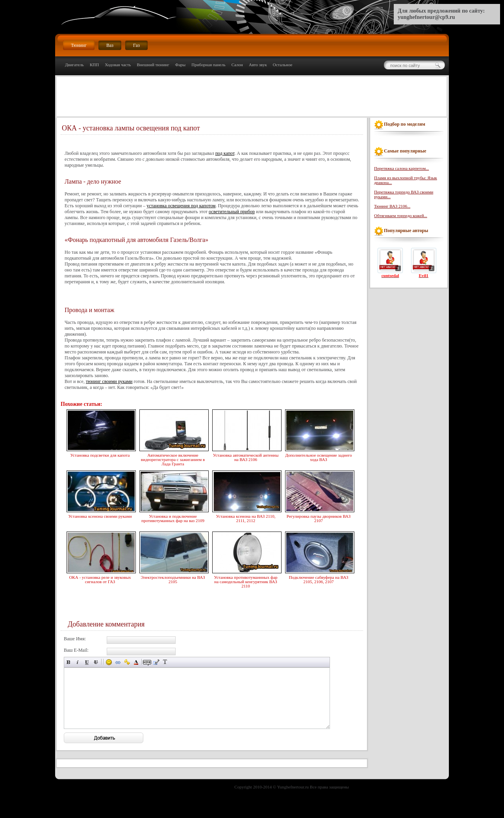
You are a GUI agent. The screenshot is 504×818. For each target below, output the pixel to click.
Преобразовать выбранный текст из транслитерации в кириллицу (165, 662)
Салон (237, 65)
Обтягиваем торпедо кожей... (401, 216)
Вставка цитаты (156, 662)
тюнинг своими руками (109, 381)
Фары (180, 65)
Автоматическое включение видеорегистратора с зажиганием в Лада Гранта (173, 459)
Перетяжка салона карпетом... (401, 168)
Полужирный (69, 662)
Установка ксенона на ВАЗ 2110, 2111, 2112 (246, 518)
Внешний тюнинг (153, 65)
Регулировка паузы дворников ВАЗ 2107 (319, 518)
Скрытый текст (147, 662)
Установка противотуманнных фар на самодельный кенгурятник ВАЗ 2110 (246, 581)
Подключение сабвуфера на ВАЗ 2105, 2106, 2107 (319, 579)
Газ (136, 45)
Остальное (283, 65)
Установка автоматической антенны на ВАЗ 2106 (246, 456)
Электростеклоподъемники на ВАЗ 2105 (173, 579)
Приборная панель (208, 65)
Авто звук (258, 65)
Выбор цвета (136, 662)
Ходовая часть (118, 65)
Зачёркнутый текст (96, 662)
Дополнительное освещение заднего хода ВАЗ (319, 456)
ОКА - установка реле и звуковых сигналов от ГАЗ (100, 579)
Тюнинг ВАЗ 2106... (392, 206)
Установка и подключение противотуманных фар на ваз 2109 (173, 518)
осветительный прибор (232, 212)
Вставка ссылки (118, 662)
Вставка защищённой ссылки (127, 662)
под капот (225, 153)
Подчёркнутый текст (87, 662)
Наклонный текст (78, 662)
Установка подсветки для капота (100, 454)
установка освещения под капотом (181, 206)
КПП (94, 65)
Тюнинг (79, 45)
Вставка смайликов (109, 662)
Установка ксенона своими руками (100, 515)
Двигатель (74, 65)
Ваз (110, 45)
